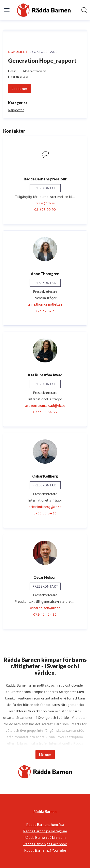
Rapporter (16, 110)
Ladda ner (19, 88)
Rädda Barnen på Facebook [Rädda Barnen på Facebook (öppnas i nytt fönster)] (45, 844)
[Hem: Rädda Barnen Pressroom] (44, 10)
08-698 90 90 (45, 210)
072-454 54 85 (45, 614)
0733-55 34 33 (45, 412)
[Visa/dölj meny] (7, 10)
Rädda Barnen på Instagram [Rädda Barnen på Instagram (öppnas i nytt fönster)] (45, 831)
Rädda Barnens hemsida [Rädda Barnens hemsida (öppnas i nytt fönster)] (45, 824)
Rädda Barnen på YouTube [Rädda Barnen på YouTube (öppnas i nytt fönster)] (45, 850)
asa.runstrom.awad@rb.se (45, 405)
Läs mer (45, 755)
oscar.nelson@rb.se (45, 608)
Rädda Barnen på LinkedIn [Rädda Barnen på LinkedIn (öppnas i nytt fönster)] (45, 837)
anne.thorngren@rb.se (45, 304)
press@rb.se (45, 203)
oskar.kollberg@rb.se (45, 507)
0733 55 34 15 (45, 513)
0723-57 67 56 (45, 311)
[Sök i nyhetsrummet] (84, 10)
